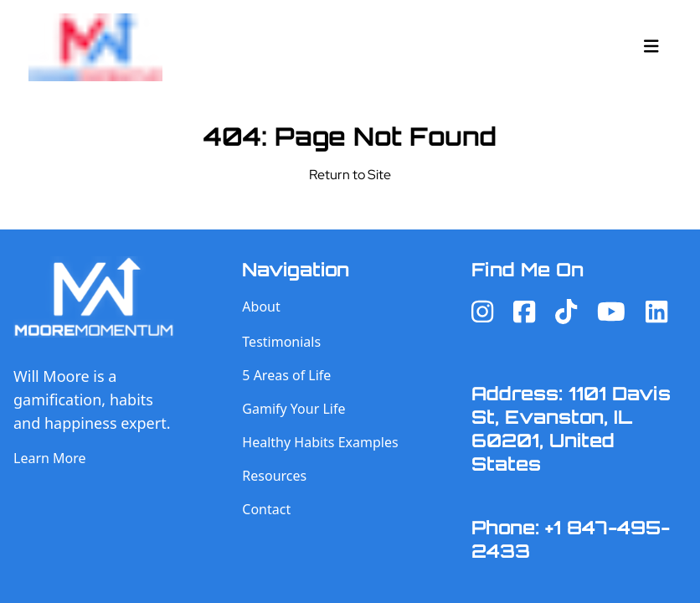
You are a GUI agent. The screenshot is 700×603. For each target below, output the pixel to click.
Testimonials (281, 342)
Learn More (50, 458)
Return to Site (350, 175)
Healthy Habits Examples (320, 442)
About (261, 307)
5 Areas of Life (286, 375)
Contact (266, 509)
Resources (274, 476)
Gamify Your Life (293, 409)
